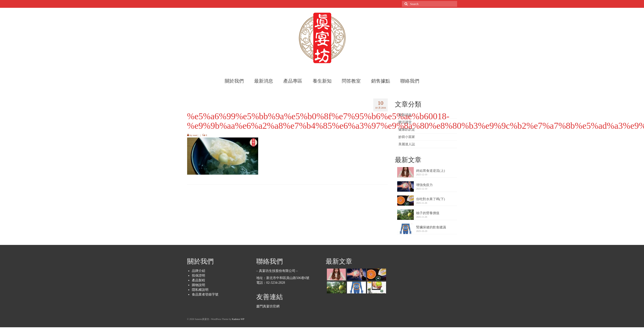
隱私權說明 (200, 290)
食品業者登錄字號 (205, 294)
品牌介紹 (198, 271)
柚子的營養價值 (428, 213)
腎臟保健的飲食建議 (431, 227)
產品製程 (198, 280)
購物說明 (198, 285)
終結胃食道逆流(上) (430, 171)
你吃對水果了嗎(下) (430, 199)
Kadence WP (238, 319)
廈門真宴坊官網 (268, 306)
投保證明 (198, 276)
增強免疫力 (424, 185)
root (195, 135)
